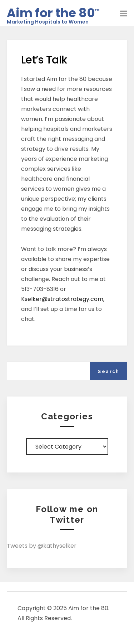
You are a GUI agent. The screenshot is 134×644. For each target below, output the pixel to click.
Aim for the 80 (53, 11)
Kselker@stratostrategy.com (62, 299)
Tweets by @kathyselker (42, 546)
